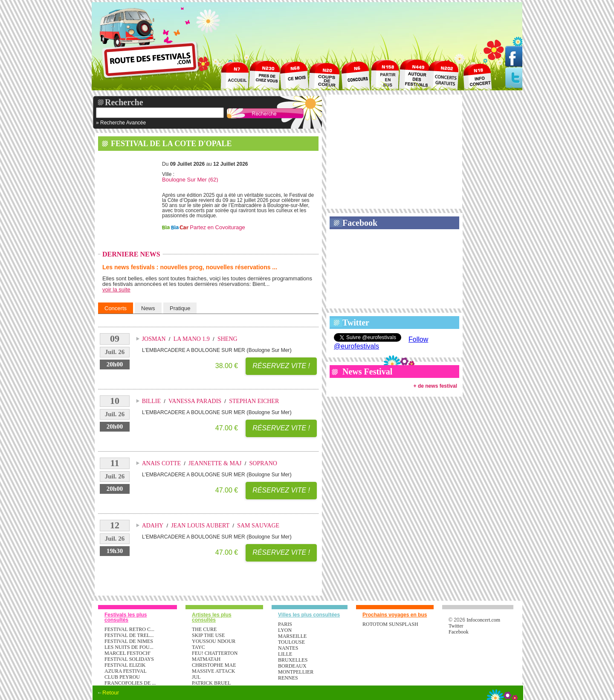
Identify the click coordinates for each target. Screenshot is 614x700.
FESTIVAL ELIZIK (125, 665)
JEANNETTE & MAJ (215, 463)
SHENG (227, 339)
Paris (285, 624)
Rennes (288, 678)
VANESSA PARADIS (195, 401)
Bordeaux (292, 666)
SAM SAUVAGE (258, 526)
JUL (196, 677)
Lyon (285, 630)
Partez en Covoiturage (217, 227)
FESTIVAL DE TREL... (129, 635)
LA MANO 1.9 (192, 339)
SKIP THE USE (208, 635)
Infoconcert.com (483, 620)
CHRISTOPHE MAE (214, 665)
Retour (111, 693)
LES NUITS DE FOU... (129, 647)
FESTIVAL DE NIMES (129, 641)
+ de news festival (435, 386)
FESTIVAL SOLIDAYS (129, 659)
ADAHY (153, 526)
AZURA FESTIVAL (126, 671)
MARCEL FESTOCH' (127, 653)
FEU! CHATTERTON (215, 653)
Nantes (288, 648)
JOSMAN (154, 339)
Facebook (360, 223)
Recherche (124, 102)
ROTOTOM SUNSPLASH (390, 624)
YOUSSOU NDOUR (214, 641)
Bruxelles (293, 660)
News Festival (367, 372)
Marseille (292, 636)
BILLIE (151, 401)
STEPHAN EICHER (254, 401)
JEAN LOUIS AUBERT (200, 526)
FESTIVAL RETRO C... (129, 629)
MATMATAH (206, 659)
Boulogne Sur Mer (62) (190, 180)
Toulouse (291, 642)
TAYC (198, 647)
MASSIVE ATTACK (213, 671)
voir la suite (116, 290)
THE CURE (204, 629)
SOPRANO (263, 463)
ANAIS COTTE (161, 463)
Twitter (356, 323)
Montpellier (296, 672)
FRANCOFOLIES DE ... (130, 683)
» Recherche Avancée (121, 123)
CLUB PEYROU (122, 677)
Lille (285, 654)
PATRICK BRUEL (211, 683)
